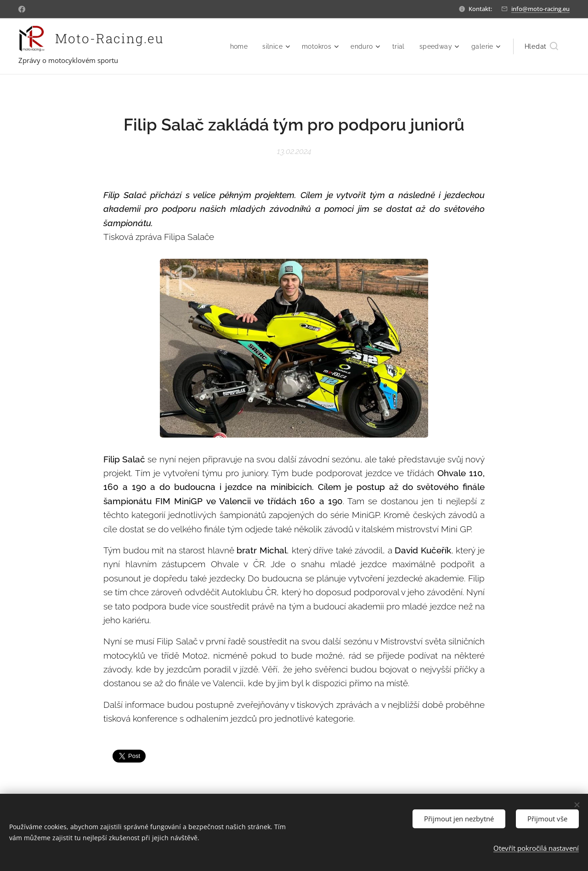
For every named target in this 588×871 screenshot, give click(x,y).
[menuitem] (235, 46)
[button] (541, 46)
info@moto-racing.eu (540, 9)
